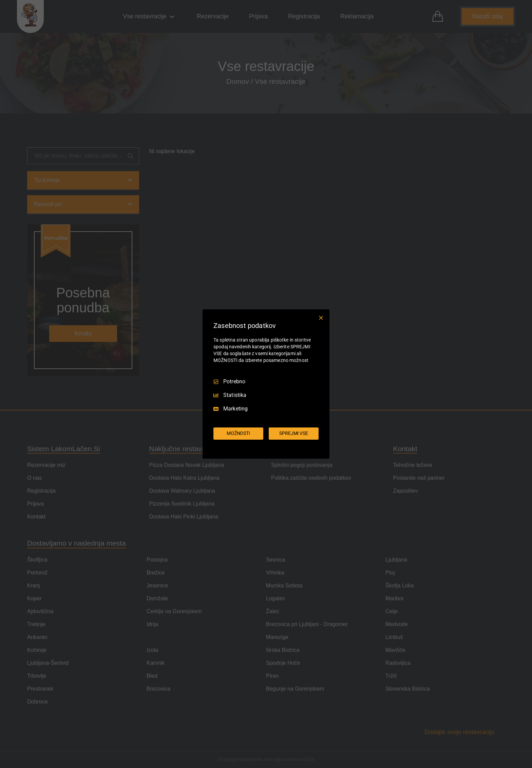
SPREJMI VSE (294, 433)
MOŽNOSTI (238, 433)
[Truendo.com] (266, 449)
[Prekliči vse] (321, 318)
